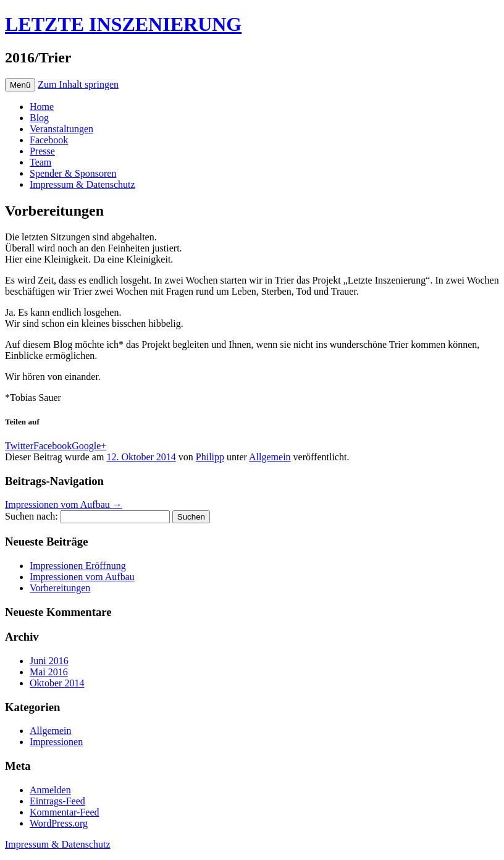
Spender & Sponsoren (73, 173)
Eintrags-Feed (57, 801)
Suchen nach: (31, 516)
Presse (42, 151)
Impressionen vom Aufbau (64, 504)
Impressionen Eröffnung (78, 566)
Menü (20, 85)
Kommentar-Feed (65, 812)
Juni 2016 (49, 661)
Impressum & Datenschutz (82, 184)
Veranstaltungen (61, 129)
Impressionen (56, 742)
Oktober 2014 (57, 683)
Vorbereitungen (60, 588)
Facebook (49, 140)
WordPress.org (59, 823)
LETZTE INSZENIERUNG (123, 24)
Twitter (19, 446)
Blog (39, 118)
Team (40, 162)
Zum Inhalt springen (78, 84)
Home (42, 107)
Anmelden (50, 790)
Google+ (89, 446)
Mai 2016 (49, 672)
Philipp (210, 457)
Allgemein (270, 457)
